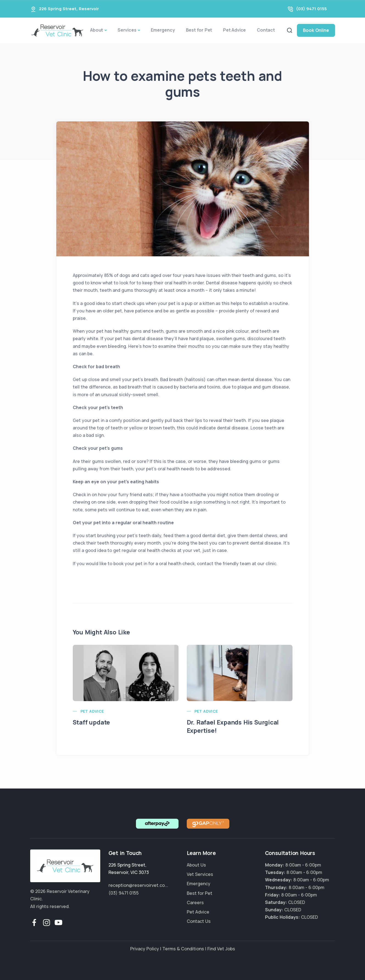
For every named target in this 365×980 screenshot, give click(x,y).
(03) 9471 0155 (311, 9)
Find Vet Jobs (221, 949)
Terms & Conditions (183, 949)
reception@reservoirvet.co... (138, 885)
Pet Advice (234, 30)
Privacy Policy (145, 949)
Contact (266, 30)
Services (127, 30)
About (97, 30)
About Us (196, 865)
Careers (195, 903)
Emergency (163, 30)
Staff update (91, 722)
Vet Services (200, 874)
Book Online (316, 30)
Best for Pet (199, 30)
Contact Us (199, 921)
